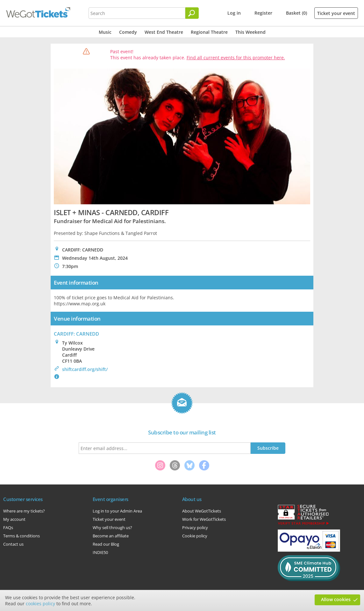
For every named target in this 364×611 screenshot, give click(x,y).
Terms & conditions (21, 536)
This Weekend (250, 32)
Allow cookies (336, 599)
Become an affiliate (111, 536)
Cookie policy (195, 536)
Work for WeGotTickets (204, 519)
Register (263, 13)
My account (14, 519)
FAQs (8, 527)
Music (105, 32)
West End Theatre (164, 32)
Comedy (128, 32)
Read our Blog (106, 544)
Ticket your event (336, 13)
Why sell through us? (112, 527)
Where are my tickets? (24, 511)
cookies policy (40, 604)
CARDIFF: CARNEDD (76, 334)
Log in (234, 13)
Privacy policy (195, 527)
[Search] (192, 13)
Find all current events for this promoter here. (236, 58)
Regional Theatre (209, 32)
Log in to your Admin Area (117, 511)
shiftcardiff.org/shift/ (85, 369)
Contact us (13, 544)
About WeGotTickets (202, 511)
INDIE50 (100, 552)
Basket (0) (296, 13)
